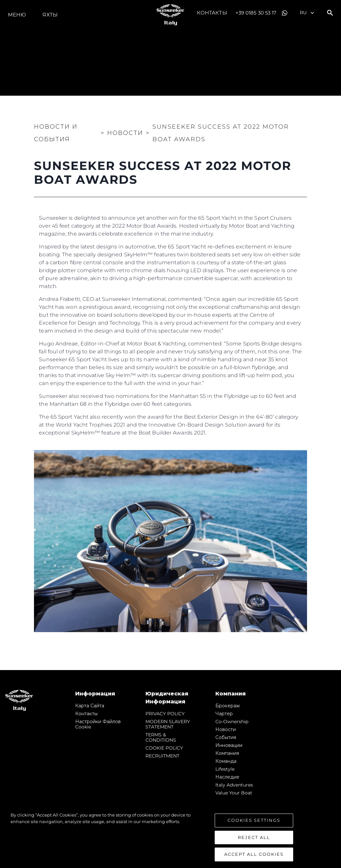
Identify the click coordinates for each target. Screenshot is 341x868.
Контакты (212, 13)
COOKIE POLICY (164, 748)
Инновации (229, 745)
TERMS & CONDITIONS (161, 737)
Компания (227, 753)
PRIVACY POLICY (165, 714)
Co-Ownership (232, 722)
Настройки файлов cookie (98, 724)
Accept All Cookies (254, 855)
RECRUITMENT (162, 756)
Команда (226, 761)
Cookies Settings (254, 821)
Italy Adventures (234, 785)
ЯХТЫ (50, 15)
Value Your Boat (234, 793)
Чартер (224, 714)
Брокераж (228, 706)
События (226, 737)
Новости (226, 729)
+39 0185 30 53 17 (256, 13)
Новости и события (56, 133)
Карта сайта (90, 706)
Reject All (254, 838)
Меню (17, 15)
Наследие (227, 777)
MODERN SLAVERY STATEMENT (168, 724)
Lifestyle (225, 769)
